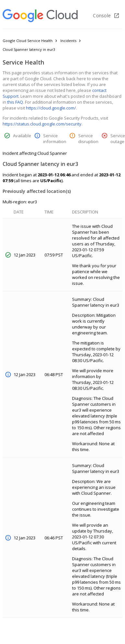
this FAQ (15, 102)
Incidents (68, 41)
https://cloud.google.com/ (51, 108)
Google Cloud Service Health (28, 41)
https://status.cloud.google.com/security (42, 124)
